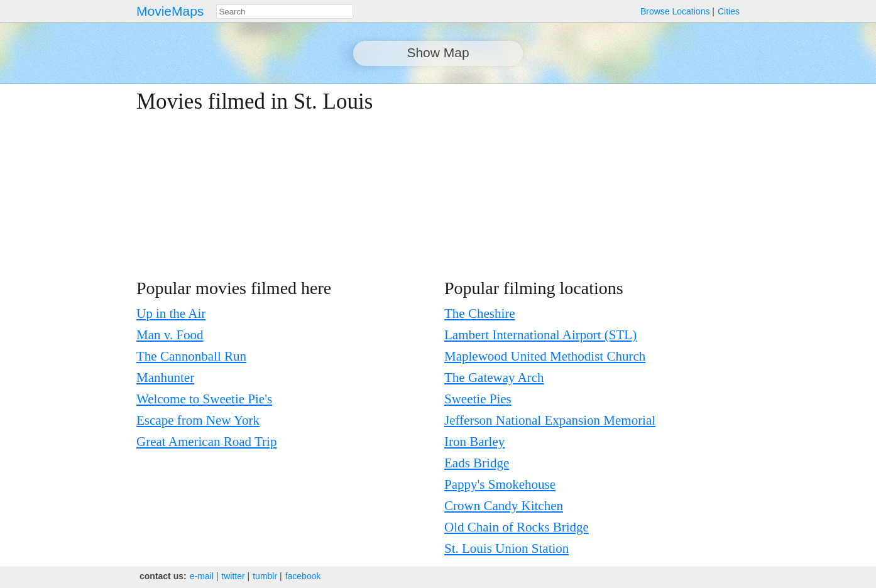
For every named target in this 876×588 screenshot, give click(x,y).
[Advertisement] (630, 177)
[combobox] (285, 12)
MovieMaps (170, 11)
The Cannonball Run (191, 356)
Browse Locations (675, 11)
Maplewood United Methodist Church (545, 356)
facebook (303, 576)
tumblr (265, 576)
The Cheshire (480, 313)
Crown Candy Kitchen (504, 506)
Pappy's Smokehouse (500, 484)
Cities (729, 11)
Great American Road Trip (206, 442)
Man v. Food (170, 335)
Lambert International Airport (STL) (540, 335)
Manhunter (165, 378)
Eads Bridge (477, 463)
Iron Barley (474, 442)
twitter (233, 576)
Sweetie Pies (478, 399)
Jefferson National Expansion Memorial (550, 420)
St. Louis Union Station (506, 548)
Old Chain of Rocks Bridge (517, 527)
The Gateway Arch (494, 378)
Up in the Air (171, 313)
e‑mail (202, 576)
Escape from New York (198, 420)
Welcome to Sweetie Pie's (204, 399)
